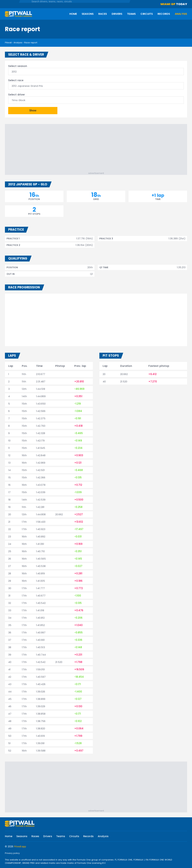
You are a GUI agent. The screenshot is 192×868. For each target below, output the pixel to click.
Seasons (88, 14)
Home (73, 14)
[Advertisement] (98, 149)
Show (33, 110)
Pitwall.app (20, 847)
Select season (18, 66)
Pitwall (8, 43)
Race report (31, 43)
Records (164, 14)
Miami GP (168, 4)
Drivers (117, 14)
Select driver (17, 95)
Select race (16, 80)
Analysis (181, 14)
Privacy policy (12, 853)
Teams (131, 14)
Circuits (147, 14)
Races (103, 14)
